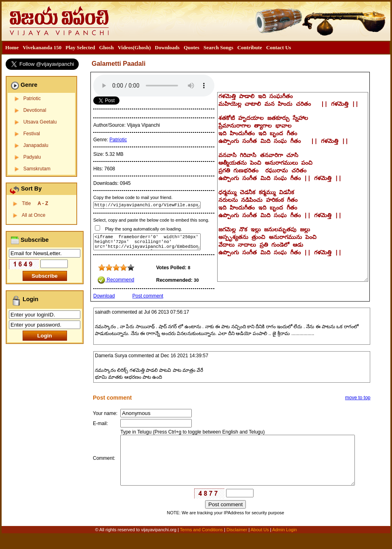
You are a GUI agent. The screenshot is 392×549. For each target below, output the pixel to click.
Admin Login (284, 544)
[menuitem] (12, 48)
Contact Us (279, 47)
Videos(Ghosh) (134, 47)
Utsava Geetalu (40, 122)
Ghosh (106, 47)
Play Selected (80, 47)
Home (12, 47)
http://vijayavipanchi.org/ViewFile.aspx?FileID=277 (147, 205)
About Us (260, 544)
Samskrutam (37, 169)
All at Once (34, 215)
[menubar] (148, 48)
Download (104, 296)
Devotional (35, 110)
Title (35, 203)
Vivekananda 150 (42, 47)
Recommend (116, 280)
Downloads (167, 47)
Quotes (192, 47)
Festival (32, 134)
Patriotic (32, 98)
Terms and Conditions (202, 544)
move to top (358, 398)
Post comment (148, 296)
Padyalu (32, 157)
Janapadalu (36, 145)
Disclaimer (237, 544)
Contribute (250, 47)
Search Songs (218, 47)
